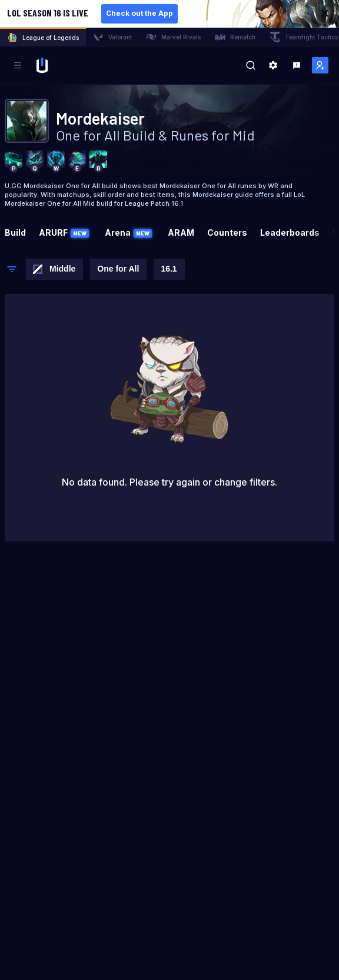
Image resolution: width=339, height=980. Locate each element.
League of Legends (43, 38)
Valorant (112, 37)
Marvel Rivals (173, 37)
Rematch (235, 37)
